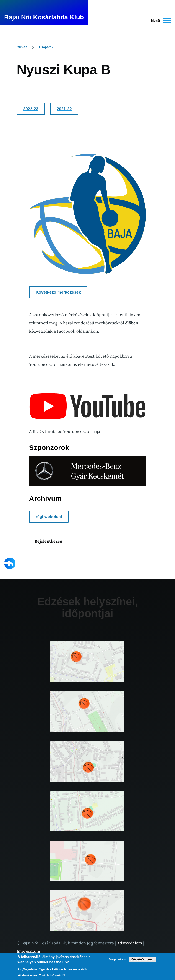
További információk (52, 975)
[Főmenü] (160, 21)
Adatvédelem (130, 943)
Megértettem (117, 959)
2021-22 (64, 109)
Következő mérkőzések (58, 292)
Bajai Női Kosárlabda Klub (44, 17)
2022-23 (31, 109)
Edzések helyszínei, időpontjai (87, 608)
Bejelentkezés (48, 541)
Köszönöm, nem (143, 959)
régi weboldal (49, 517)
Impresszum (28, 951)
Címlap (22, 47)
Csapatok (46, 47)
